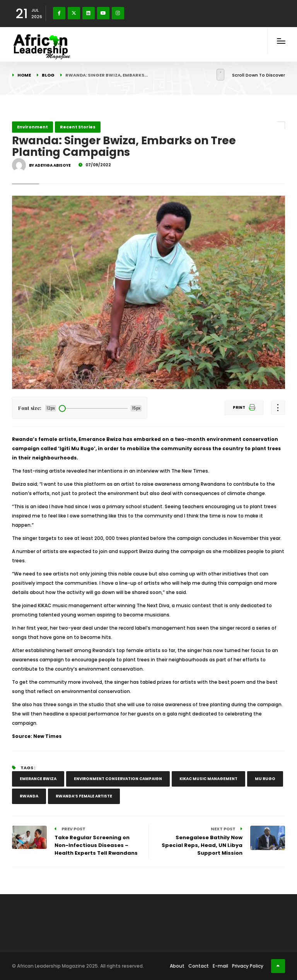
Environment (32, 127)
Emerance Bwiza (38, 779)
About (177, 966)
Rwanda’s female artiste (84, 796)
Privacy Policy (248, 966)
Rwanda (29, 796)
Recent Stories (78, 127)
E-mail (220, 966)
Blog (48, 75)
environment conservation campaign (118, 779)
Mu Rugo (265, 779)
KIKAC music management (208, 779)
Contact (199, 966)
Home (24, 75)
